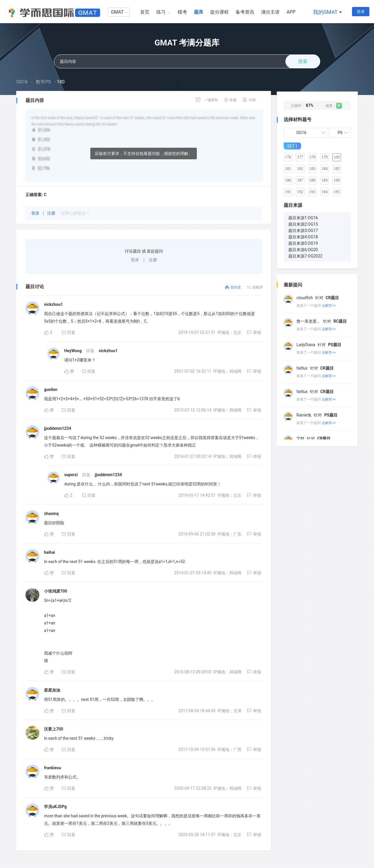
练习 (161, 12)
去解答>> (329, 306)
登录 (361, 12)
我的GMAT (325, 12)
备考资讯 (245, 12)
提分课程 (219, 12)
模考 (182, 12)
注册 (52, 213)
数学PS (43, 82)
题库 (199, 12)
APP (291, 12)
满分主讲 (270, 12)
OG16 (22, 82)
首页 (145, 12)
